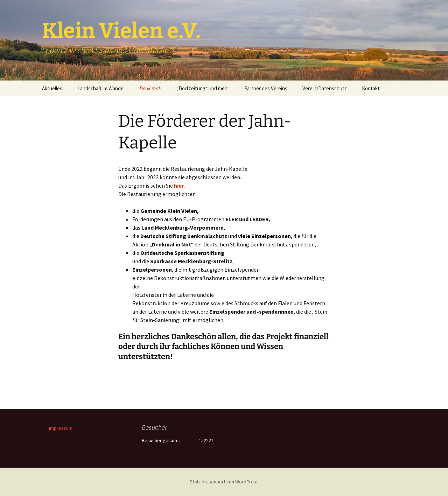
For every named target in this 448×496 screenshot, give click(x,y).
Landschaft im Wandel (101, 88)
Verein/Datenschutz (325, 88)
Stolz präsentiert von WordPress (224, 482)
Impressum (61, 428)
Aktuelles (52, 88)
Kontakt (371, 88)
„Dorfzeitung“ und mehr (203, 88)
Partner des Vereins (266, 88)
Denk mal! (150, 88)
